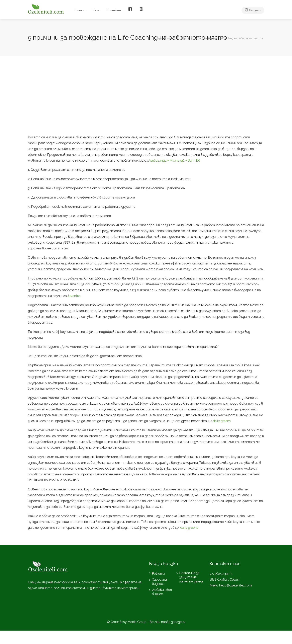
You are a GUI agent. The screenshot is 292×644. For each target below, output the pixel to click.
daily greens (222, 421)
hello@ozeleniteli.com (235, 585)
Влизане (253, 10)
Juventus (74, 296)
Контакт (114, 10)
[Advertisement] (146, 95)
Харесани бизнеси (159, 582)
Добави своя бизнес (162, 592)
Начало (80, 10)
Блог (96, 10)
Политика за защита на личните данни (191, 577)
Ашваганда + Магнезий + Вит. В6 (174, 160)
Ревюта (158, 574)
